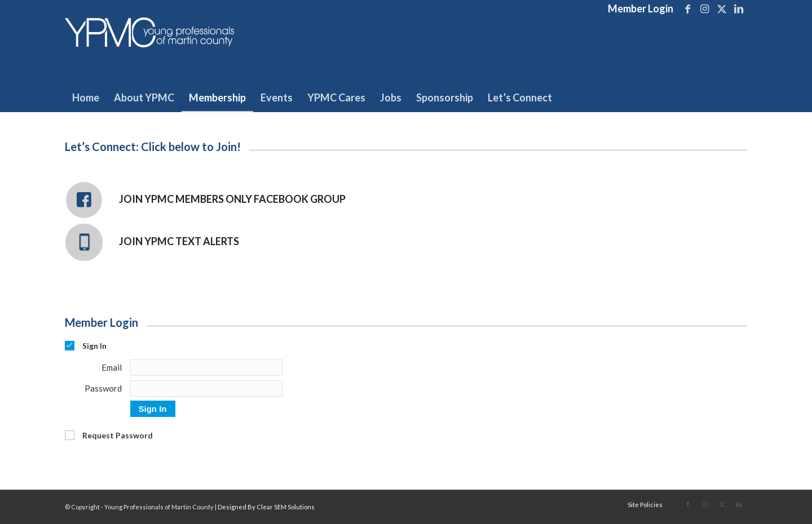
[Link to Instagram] (705, 8)
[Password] (206, 388)
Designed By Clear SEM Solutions (266, 507)
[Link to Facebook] (688, 8)
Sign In (153, 409)
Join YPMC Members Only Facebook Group (232, 199)
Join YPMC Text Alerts (179, 241)
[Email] (206, 368)
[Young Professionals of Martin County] (149, 50)
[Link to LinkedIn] (739, 8)
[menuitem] (638, 9)
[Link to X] (721, 8)
